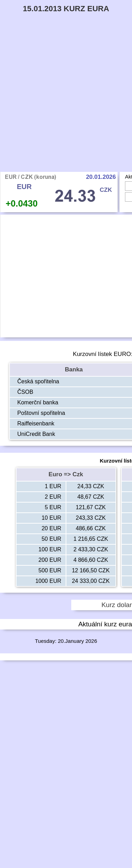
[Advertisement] (66, 102)
